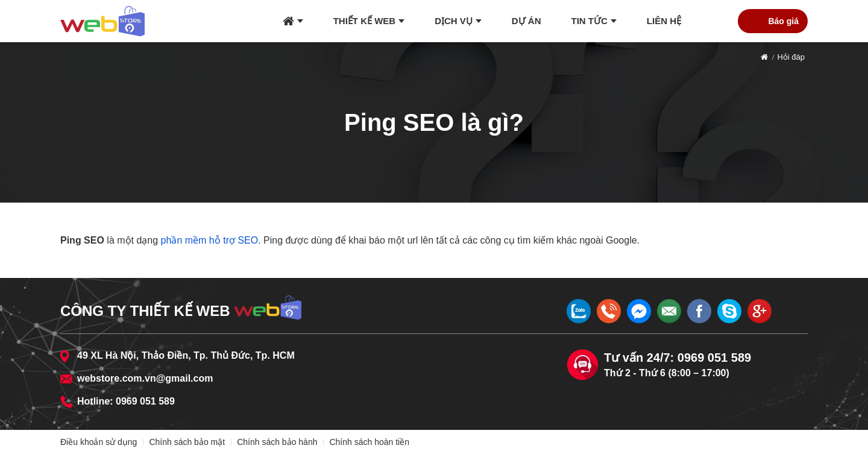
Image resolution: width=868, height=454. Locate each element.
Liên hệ (664, 21)
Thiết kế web (365, 21)
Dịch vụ (454, 21)
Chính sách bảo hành (277, 442)
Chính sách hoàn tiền (369, 442)
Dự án (527, 21)
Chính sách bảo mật (187, 442)
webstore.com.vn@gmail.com (145, 378)
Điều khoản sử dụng (99, 442)
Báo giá (783, 21)
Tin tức (590, 21)
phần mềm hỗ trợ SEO (210, 240)
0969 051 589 (145, 401)
